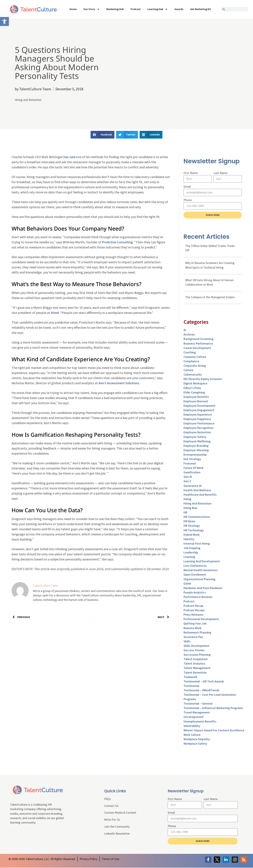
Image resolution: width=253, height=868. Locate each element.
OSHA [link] (187, 584)
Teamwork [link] (190, 677)
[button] (102, 135)
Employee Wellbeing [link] (197, 441)
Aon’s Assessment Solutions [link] (119, 383)
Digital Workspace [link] (195, 384)
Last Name (220, 173)
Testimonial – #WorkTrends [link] (201, 690)
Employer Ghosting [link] (196, 450)
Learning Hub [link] (158, 9)
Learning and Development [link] (202, 562)
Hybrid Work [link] (192, 535)
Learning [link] (189, 557)
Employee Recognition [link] (199, 428)
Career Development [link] (197, 348)
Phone (188, 200)
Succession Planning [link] (197, 655)
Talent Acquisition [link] (196, 659)
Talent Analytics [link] (194, 664)
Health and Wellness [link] (197, 490)
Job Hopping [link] (192, 548)
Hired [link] (55, 313)
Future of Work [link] (193, 468)
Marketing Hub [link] (115, 9)
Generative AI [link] (193, 486)
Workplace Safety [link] (195, 744)
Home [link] (73, 9)
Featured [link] (190, 464)
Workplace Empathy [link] (197, 739)
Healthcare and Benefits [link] (200, 495)
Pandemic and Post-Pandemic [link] (203, 588)
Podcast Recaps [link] (194, 610)
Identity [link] (189, 539)
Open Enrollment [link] (195, 575)
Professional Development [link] (201, 619)
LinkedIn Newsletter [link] (117, 834)
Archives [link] (189, 335)
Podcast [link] (136, 9)
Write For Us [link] (112, 820)
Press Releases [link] (193, 615)
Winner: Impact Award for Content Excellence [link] (214, 730)
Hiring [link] (187, 499)
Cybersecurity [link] (193, 375)
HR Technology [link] (194, 530)
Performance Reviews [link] (198, 597)
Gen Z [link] (187, 481)
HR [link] (185, 513)
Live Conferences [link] (195, 566)
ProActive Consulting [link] (117, 242)
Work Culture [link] (192, 735)
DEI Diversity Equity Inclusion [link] (203, 379)
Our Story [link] (92, 9)
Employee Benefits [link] (196, 397)
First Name (191, 173)
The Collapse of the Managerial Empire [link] (210, 297)
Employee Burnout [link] (196, 401)
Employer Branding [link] (196, 446)
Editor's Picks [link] (192, 388)
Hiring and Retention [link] (28, 100)
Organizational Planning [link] (199, 579)
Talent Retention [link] (195, 673)
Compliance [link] (191, 361)
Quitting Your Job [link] (195, 624)
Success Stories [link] (194, 650)
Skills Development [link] (196, 646)
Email (187, 186)
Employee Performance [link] (199, 424)
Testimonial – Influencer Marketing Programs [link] (213, 708)
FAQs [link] (107, 799)
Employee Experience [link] (198, 415)
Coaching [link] (190, 352)
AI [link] (185, 330)
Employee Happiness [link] (197, 419)
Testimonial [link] (191, 686)
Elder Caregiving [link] (194, 393)
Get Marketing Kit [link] (201, 9)
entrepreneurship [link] (195, 455)
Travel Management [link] (197, 713)
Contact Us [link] (111, 806)
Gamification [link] (192, 473)
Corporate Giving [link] (195, 366)
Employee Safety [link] (195, 437)
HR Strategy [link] (192, 526)
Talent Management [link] (197, 668)
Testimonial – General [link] (198, 704)
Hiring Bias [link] (191, 508)
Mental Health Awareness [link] (201, 570)
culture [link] (188, 370)
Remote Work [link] (192, 628)
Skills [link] (187, 641)
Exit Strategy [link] (192, 459)
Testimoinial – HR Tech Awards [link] (204, 682)
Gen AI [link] (188, 477)
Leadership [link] (191, 553)
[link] (4, 21)
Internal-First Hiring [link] (197, 544)
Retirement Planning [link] (197, 633)
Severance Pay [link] (193, 637)
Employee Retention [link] (197, 433)
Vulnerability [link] (192, 726)
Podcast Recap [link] (193, 606)
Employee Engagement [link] (199, 410)
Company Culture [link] (195, 357)
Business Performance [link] (198, 344)
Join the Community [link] (117, 827)
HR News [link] (189, 521)
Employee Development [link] (200, 406)
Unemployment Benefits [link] (200, 722)
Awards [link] (179, 9)
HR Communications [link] (197, 517)
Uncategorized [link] (193, 717)
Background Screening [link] (199, 339)
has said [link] (69, 157)
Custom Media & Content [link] (120, 813)
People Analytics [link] (195, 593)
